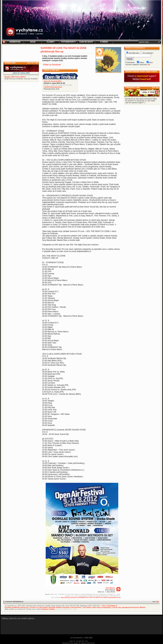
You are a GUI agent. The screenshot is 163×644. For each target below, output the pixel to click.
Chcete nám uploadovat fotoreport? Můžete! (129, 607)
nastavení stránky (48, 609)
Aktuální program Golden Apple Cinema (141, 71)
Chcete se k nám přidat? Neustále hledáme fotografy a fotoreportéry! (56, 607)
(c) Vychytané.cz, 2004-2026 (81, 638)
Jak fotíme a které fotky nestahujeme (97, 607)
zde (37, 63)
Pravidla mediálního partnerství (17, 607)
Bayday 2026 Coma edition (15, 77)
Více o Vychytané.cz (110, 606)
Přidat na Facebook (52, 65)
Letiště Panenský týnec (53, 87)
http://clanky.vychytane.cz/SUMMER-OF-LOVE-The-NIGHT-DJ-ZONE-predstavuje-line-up (91, 597)
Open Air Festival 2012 (53, 81)
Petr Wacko (110, 588)
